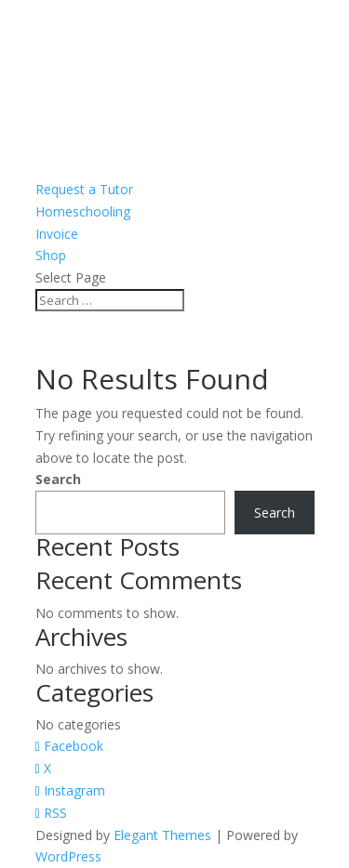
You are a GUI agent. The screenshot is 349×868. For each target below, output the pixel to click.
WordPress (68, 856)
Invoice (57, 234)
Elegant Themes (162, 835)
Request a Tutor (84, 189)
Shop (51, 255)
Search (58, 479)
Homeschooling (83, 211)
